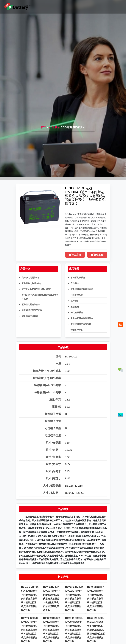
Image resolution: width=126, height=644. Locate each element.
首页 (44, 127)
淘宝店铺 (75, 255)
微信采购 (97, 255)
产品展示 (54, 127)
